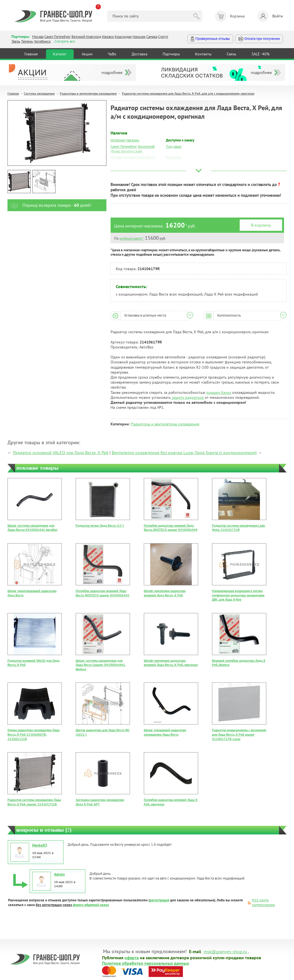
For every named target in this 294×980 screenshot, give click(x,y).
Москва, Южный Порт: (128, 164)
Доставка (140, 54)
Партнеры (171, 54)
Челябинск (42, 41)
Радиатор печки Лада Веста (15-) (100, 525)
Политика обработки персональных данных (145, 963)
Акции (87, 54)
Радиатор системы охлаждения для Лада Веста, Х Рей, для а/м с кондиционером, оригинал (188, 93)
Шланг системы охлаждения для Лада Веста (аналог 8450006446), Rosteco (101, 665)
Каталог (60, 54)
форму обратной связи (91, 905)
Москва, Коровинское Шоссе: (133, 157)
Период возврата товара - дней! (49, 205)
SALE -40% (261, 54)
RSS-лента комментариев (263, 903)
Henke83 (40, 845)
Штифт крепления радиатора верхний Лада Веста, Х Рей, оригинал (171, 663)
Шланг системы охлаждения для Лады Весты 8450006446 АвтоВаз (32, 528)
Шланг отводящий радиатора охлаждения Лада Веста (165, 732)
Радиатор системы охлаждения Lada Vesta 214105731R (238, 528)
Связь (232, 54)
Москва (38, 37)
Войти (270, 16)
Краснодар (123, 37)
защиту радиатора (187, 397)
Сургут (163, 37)
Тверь (16, 41)
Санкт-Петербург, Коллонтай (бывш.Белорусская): (133, 149)
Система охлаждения (39, 93)
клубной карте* (131, 238)
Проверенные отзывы (210, 39)
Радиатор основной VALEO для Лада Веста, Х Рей (61, 452)
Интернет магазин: (125, 140)
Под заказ (174, 147)
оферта (132, 957)
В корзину (261, 225)
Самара (152, 37)
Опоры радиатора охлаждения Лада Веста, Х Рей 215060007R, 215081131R (34, 734)
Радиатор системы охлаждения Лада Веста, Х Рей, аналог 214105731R (34, 802)
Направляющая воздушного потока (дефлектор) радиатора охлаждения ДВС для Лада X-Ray (238, 595)
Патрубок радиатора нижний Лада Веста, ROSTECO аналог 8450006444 (171, 528)
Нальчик (139, 37)
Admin (59, 874)
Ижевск (108, 37)
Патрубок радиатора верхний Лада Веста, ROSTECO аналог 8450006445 (103, 593)
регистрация (159, 900)
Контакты (203, 54)
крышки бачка (219, 392)
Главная (31, 54)
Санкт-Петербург (57, 37)
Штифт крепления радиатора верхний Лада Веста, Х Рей (165, 593)
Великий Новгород (86, 37)
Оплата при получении (259, 39)
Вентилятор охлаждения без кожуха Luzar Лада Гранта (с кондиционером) (184, 452)
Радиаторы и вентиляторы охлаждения (88, 93)
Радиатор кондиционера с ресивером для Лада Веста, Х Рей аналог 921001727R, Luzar (239, 734)
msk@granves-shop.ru (225, 951)
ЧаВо (112, 54)
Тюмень (27, 41)
